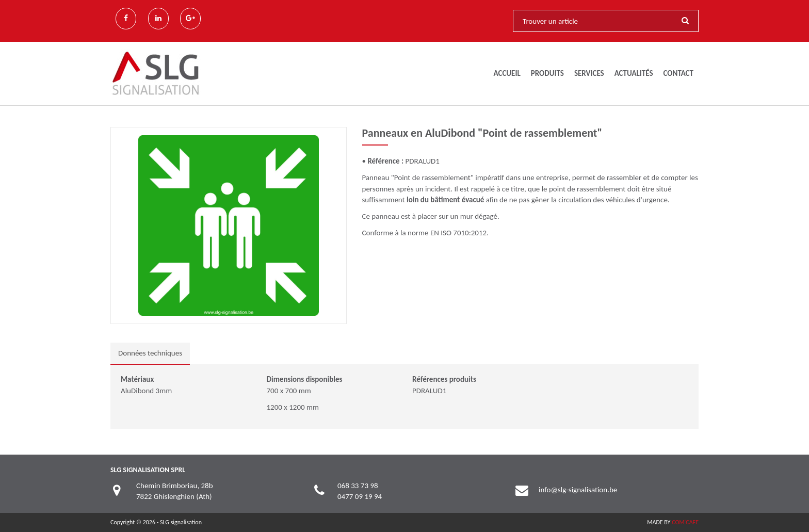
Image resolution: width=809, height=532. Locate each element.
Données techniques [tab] (150, 353)
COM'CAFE (685, 522)
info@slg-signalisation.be (578, 490)
